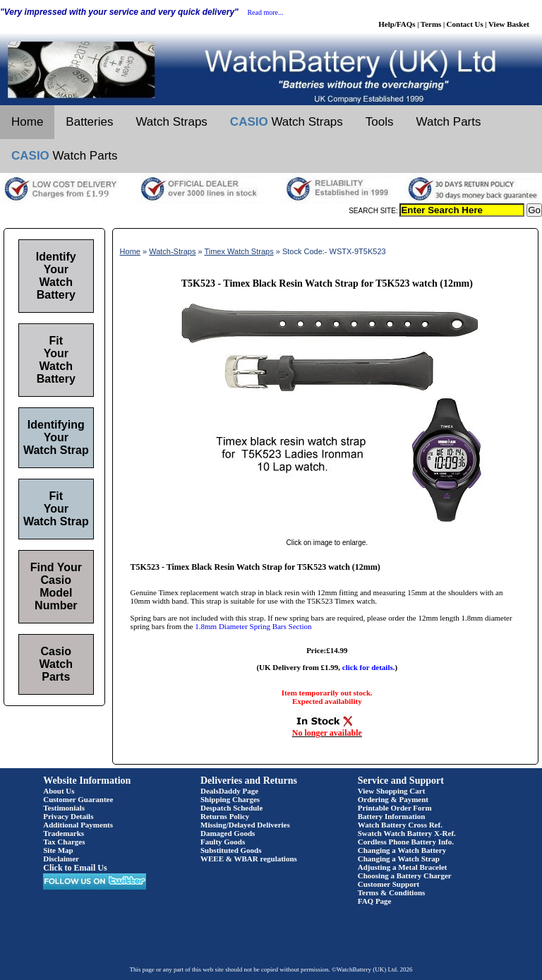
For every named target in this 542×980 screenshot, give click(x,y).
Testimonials (64, 808)
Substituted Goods (231, 850)
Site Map (58, 850)
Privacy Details (68, 816)
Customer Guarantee (78, 799)
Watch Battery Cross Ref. (400, 825)
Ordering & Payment (393, 799)
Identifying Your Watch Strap (56, 437)
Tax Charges (64, 842)
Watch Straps (171, 122)
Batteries (89, 122)
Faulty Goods (223, 842)
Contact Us (465, 24)
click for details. (369, 667)
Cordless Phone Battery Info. (406, 842)
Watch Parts (449, 122)
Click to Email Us (75, 868)
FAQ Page (375, 901)
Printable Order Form (395, 808)
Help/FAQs (397, 24)
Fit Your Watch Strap (56, 509)
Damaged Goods (228, 833)
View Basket (509, 24)
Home (27, 122)
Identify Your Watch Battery (56, 276)
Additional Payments (78, 825)
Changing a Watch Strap (399, 859)
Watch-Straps (172, 251)
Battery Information (392, 816)
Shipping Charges (230, 799)
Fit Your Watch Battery (56, 360)
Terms (431, 24)
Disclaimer (61, 859)
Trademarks (64, 833)
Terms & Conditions (392, 892)
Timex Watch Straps (239, 251)
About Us (59, 791)
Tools (380, 122)
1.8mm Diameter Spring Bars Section (253, 626)
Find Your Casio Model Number (56, 586)
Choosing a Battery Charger (405, 876)
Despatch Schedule (231, 808)
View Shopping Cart (392, 791)
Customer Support (389, 884)
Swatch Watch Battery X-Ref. (407, 833)
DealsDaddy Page (229, 791)
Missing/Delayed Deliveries (245, 825)
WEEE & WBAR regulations (249, 859)
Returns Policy (225, 816)
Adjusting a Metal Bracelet (403, 867)
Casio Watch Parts (56, 664)
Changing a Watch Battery (402, 850)
